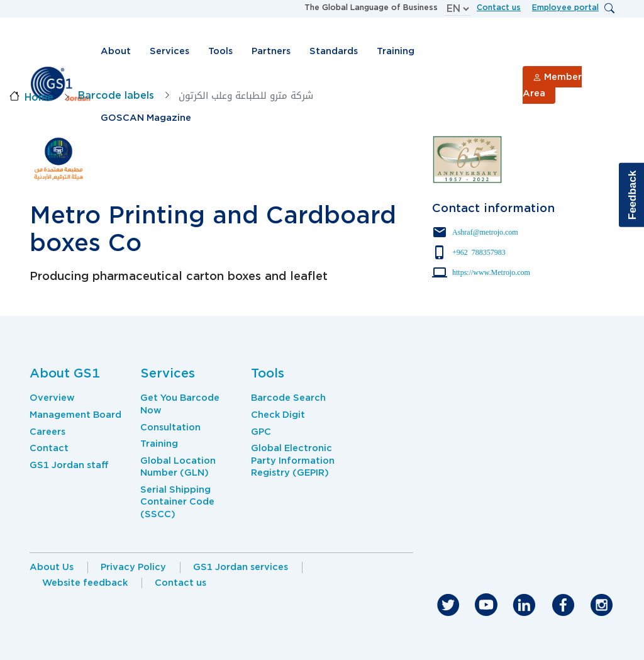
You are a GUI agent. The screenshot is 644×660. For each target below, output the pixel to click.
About (116, 51)
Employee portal (565, 7)
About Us (52, 567)
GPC (261, 432)
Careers (47, 432)
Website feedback (85, 583)
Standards (334, 51)
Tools (220, 51)
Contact (49, 448)
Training (396, 51)
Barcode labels (116, 96)
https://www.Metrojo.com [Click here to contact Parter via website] (491, 272)
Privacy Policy (133, 567)
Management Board (75, 415)
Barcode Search (288, 398)
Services (169, 51)
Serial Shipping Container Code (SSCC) (177, 502)
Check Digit (278, 415)
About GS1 (65, 373)
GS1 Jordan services (241, 567)
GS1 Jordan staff (69, 465)
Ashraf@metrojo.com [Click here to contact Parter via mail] (485, 232)
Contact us (499, 7)
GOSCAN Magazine (146, 118)
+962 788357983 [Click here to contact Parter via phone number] (479, 252)
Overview (52, 398)
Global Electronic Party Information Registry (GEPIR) (293, 460)
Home (39, 98)
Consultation (170, 427)
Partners (271, 51)
